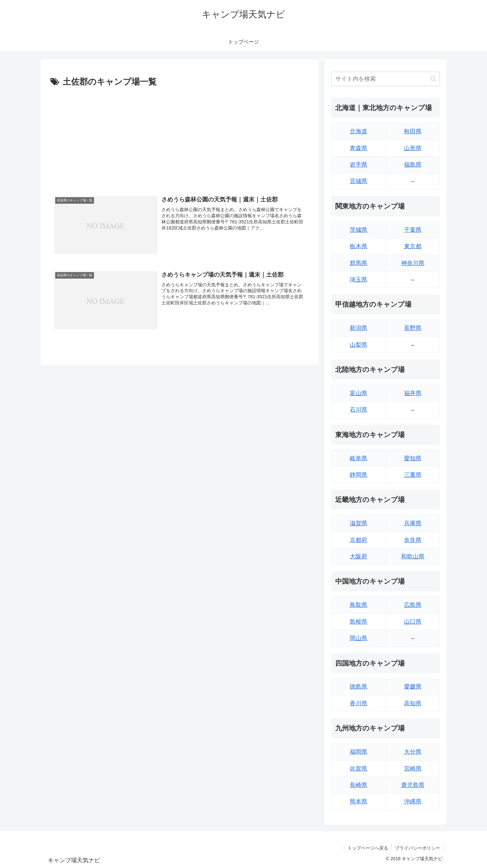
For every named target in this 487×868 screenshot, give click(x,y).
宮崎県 (413, 769)
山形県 (413, 148)
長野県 (413, 328)
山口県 (413, 622)
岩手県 (358, 165)
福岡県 (358, 752)
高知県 (413, 703)
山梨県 (358, 345)
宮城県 (358, 181)
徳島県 (358, 687)
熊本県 (358, 802)
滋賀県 (358, 523)
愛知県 (413, 458)
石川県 (358, 410)
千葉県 (413, 230)
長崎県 (358, 785)
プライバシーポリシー (418, 848)
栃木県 (358, 246)
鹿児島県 (413, 785)
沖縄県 (413, 802)
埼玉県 (358, 280)
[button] (433, 79)
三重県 (413, 475)
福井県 (413, 393)
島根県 (358, 622)
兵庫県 (413, 523)
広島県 (413, 605)
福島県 (413, 165)
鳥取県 (358, 605)
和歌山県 (413, 557)
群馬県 (358, 263)
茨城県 (358, 230)
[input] (386, 79)
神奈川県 (413, 263)
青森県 (358, 148)
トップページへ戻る (368, 848)
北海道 (358, 131)
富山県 (358, 393)
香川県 (358, 703)
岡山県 (358, 638)
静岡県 (358, 475)
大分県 (413, 752)
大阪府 (358, 557)
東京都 (413, 246)
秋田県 (413, 131)
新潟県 (358, 328)
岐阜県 (358, 458)
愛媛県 (413, 687)
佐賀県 (358, 769)
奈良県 (413, 540)
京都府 (358, 540)
